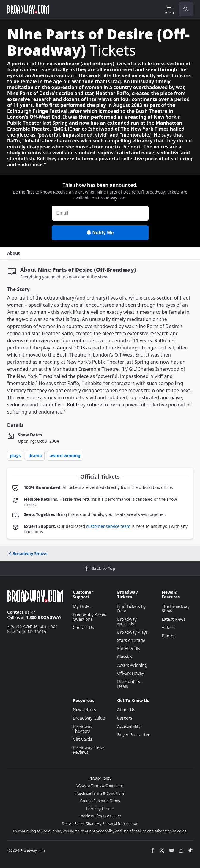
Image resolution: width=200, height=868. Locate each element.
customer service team (108, 526)
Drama (35, 456)
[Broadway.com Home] (28, 9)
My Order (82, 606)
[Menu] (169, 10)
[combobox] (183, 9)
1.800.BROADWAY (44, 617)
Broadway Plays (132, 632)
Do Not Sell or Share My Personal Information (100, 824)
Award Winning (65, 456)
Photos (168, 636)
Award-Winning (132, 665)
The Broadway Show (176, 609)
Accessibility (129, 726)
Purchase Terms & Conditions (100, 793)
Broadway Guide (89, 718)
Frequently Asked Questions (90, 617)
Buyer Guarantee (134, 735)
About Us (126, 710)
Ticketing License (100, 808)
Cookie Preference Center (100, 816)
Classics (125, 657)
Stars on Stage (131, 640)
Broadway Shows (28, 553)
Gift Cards (82, 739)
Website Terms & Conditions (100, 786)
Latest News (174, 619)
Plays (15, 456)
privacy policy (103, 831)
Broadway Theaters (83, 729)
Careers (125, 718)
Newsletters (84, 710)
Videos (168, 627)
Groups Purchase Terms (100, 801)
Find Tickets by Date (131, 609)
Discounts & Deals (129, 684)
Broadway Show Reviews (88, 750)
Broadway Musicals (127, 621)
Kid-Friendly (129, 648)
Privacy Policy (100, 778)
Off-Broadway (131, 673)
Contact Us (18, 612)
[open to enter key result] (186, 9)
